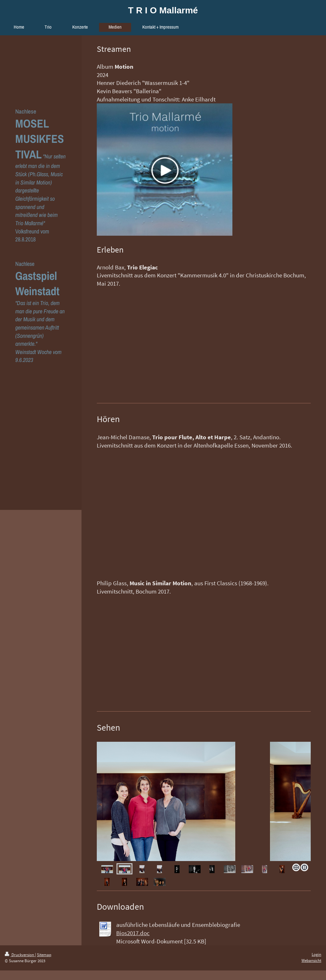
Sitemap (44, 955)
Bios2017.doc (133, 933)
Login (316, 954)
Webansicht (311, 960)
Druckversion (20, 955)
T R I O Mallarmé (163, 10)
